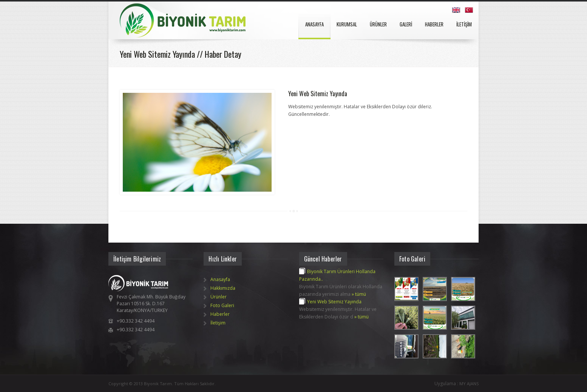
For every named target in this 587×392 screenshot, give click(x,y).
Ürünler (219, 297)
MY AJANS (469, 384)
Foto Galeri (222, 305)
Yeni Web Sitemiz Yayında (318, 94)
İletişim (218, 323)
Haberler (220, 314)
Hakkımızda (223, 288)
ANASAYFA (314, 24)
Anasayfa (220, 279)
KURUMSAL (347, 24)
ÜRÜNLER (378, 24)
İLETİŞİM (464, 24)
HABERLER (434, 24)
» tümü (359, 294)
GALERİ (406, 24)
